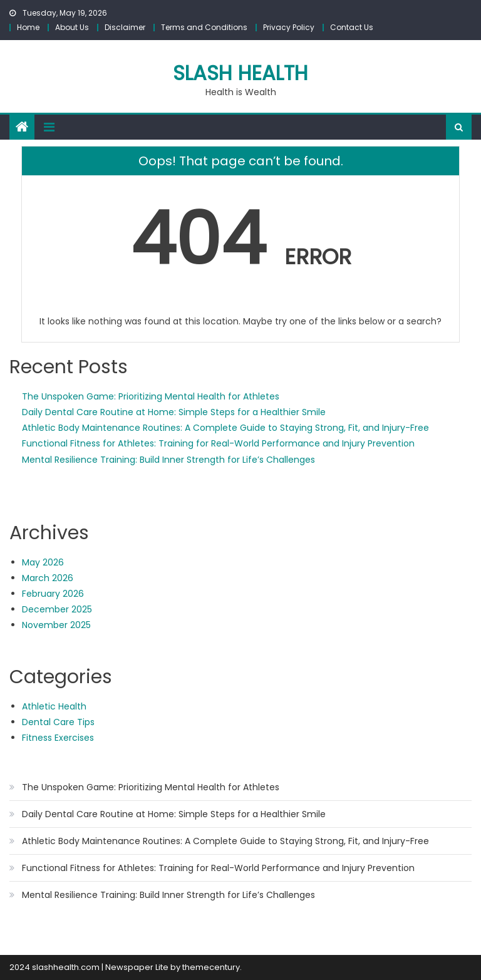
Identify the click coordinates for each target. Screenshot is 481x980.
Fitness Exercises (58, 738)
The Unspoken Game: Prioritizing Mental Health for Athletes (151, 396)
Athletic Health (54, 706)
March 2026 (48, 578)
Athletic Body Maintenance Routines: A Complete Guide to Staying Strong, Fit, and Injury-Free (225, 428)
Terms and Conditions (204, 27)
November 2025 (56, 625)
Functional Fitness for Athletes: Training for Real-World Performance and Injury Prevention (218, 443)
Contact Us (352, 27)
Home (28, 27)
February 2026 (53, 594)
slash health (240, 73)
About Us (72, 27)
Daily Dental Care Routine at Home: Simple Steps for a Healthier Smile (174, 412)
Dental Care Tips (58, 722)
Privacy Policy (289, 27)
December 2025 (57, 609)
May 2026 (43, 562)
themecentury (211, 967)
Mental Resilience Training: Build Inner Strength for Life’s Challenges (168, 460)
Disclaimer (125, 27)
